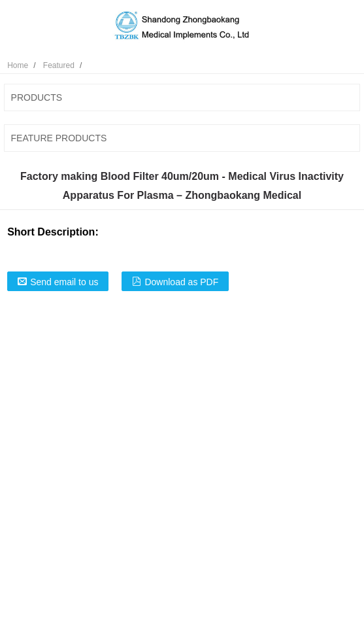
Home (18, 65)
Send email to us (64, 282)
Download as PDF (181, 282)
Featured (59, 65)
